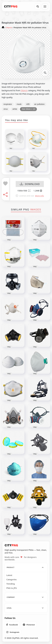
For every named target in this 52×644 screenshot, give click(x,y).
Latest (9, 575)
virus (6, 109)
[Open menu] (45, 6)
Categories (12, 580)
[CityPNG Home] (11, 6)
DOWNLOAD (30, 184)
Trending (11, 584)
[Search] (38, 6)
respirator (8, 104)
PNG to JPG (12, 588)
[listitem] (12, 625)
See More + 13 (28, 109)
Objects (24, 90)
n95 (28, 104)
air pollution (39, 104)
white (15, 109)
